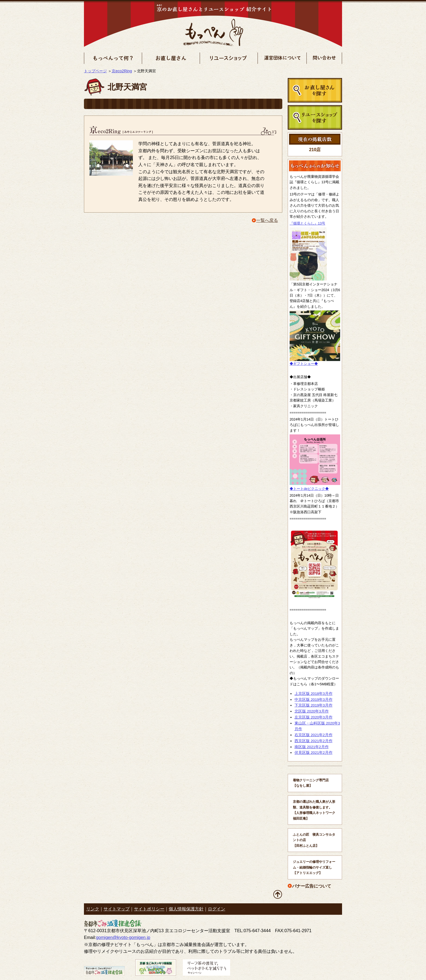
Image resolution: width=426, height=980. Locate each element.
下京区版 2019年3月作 (314, 705)
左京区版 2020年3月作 (314, 717)
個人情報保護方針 (186, 909)
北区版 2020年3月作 (312, 711)
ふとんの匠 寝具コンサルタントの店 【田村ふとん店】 (314, 840)
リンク (93, 909)
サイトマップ (117, 909)
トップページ (95, 71)
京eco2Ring (122, 71)
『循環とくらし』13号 (307, 223)
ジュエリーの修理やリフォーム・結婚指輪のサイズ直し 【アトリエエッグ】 (314, 867)
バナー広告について (312, 886)
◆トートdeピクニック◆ (309, 489)
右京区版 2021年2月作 (314, 735)
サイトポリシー (149, 909)
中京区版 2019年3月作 (314, 700)
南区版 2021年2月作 (312, 747)
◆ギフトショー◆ (304, 364)
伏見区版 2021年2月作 (314, 753)
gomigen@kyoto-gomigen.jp (123, 937)
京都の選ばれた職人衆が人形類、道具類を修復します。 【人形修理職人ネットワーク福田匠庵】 (314, 810)
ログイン (217, 909)
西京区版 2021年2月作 (314, 741)
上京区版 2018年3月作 (314, 694)
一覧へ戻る (267, 220)
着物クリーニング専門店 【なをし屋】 (311, 783)
